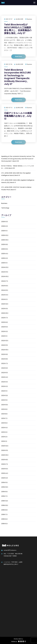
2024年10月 (5, 276)
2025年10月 (5, 240)
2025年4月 (5, 254)
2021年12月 (5, 395)
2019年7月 (4, 496)
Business (29, 19)
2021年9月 (4, 409)
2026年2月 (5, 226)
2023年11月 (5, 309)
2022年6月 (5, 368)
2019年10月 (5, 487)
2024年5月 (5, 290)
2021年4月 (5, 428)
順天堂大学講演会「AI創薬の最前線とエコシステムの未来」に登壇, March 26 (18, 167)
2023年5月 (5, 327)
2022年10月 (5, 350)
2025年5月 (5, 249)
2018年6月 (5, 519)
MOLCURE (20, 19)
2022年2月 (5, 386)
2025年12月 (5, 235)
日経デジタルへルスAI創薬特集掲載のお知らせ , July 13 (18, 116)
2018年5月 (5, 524)
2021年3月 (4, 432)
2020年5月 (5, 469)
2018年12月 (5, 501)
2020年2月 (5, 478)
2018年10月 (5, 505)
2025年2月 (5, 258)
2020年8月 (5, 460)
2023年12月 (5, 304)
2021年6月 (4, 423)
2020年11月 (5, 450)
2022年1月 (4, 391)
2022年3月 (5, 382)
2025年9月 (5, 244)
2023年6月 (5, 322)
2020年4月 (5, 473)
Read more (19, 56)
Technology (5, 208)
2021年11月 (4, 400)
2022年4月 (5, 377)
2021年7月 (4, 418)
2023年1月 (4, 336)
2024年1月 (5, 299)
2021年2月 (4, 437)
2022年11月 (5, 345)
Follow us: (14, 642)
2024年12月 (5, 267)
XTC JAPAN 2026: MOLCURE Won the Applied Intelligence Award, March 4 (16, 174)
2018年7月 (4, 515)
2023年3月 (5, 331)
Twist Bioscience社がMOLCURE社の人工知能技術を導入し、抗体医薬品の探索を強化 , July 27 (18, 29)
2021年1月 (4, 441)
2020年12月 (5, 446)
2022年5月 (5, 373)
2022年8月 (5, 359)
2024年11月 (5, 272)
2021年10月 (5, 405)
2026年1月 (4, 231)
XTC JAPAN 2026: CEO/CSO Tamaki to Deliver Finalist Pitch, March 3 (16, 188)
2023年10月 (5, 313)
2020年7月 (5, 464)
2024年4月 (5, 295)
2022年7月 (5, 363)
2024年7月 (5, 281)
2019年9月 (5, 492)
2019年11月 (5, 482)
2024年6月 (5, 286)
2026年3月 (5, 222)
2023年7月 (5, 318)
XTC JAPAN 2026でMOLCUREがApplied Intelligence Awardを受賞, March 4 (18, 181)
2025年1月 (4, 263)
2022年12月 (5, 341)
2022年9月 (5, 354)
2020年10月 (5, 455)
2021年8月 (4, 414)
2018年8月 (5, 510)
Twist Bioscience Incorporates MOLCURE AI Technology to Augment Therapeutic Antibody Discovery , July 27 (18, 77)
